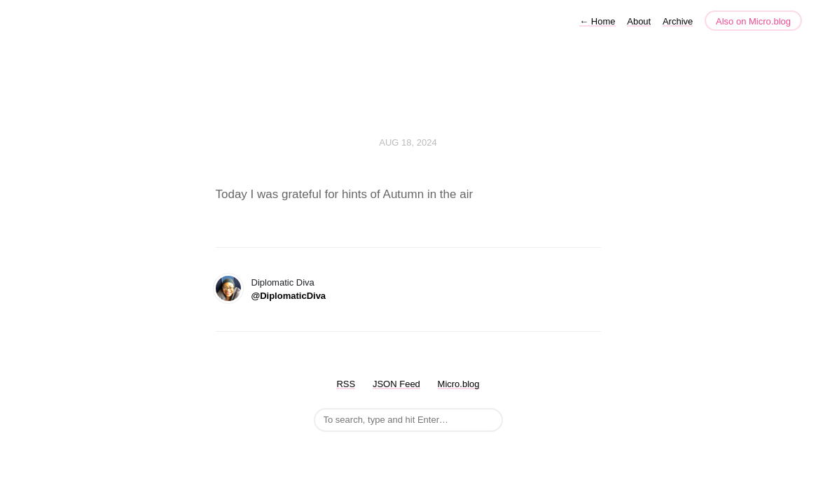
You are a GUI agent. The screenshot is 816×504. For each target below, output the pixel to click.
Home (597, 21)
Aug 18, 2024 (408, 142)
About (639, 21)
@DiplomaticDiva (289, 296)
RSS (346, 384)
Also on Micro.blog (753, 21)
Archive (678, 21)
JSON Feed (396, 384)
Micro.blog (459, 384)
